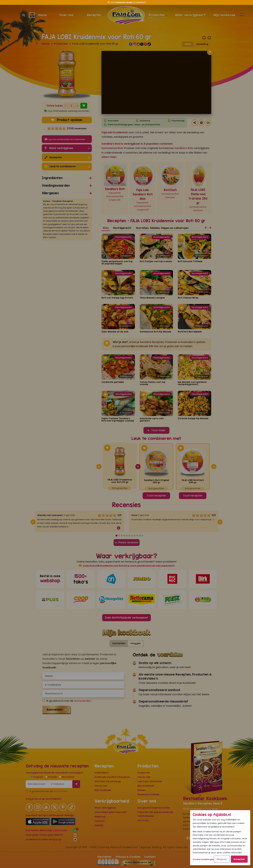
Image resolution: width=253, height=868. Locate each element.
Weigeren (222, 859)
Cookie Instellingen (203, 859)
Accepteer (239, 859)
